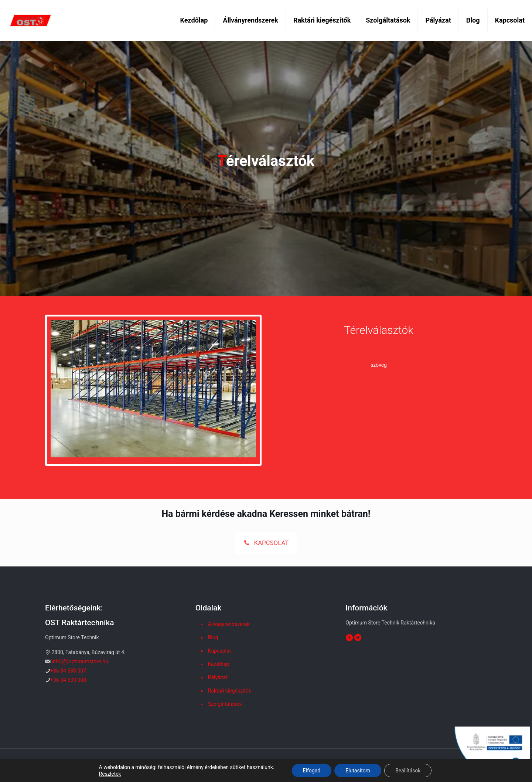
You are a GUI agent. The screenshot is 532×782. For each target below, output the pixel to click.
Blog (213, 637)
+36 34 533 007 (68, 671)
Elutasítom (358, 771)
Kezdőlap (219, 664)
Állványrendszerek (229, 624)
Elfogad (312, 771)
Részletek (110, 774)
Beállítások (408, 771)
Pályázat (218, 677)
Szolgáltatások (225, 704)
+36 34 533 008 (68, 680)
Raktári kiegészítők (230, 691)
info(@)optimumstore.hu (80, 661)
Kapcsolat (219, 651)
